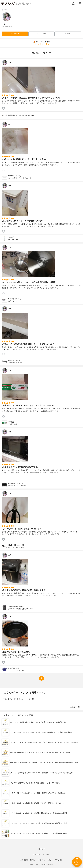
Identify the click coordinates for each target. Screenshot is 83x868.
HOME (41, 849)
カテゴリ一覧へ (76, 707)
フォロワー (41, 34)
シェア (68, 34)
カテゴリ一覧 (36, 854)
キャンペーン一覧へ (42, 44)
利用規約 (33, 860)
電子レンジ (12, 699)
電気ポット (21, 699)
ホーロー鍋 (30, 699)
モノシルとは (47, 854)
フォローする (15, 34)
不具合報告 (59, 860)
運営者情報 (24, 860)
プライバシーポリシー (46, 860)
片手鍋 (4, 699)
